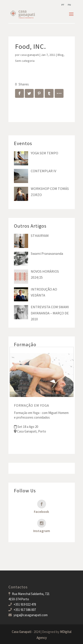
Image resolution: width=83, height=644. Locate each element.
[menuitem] (63, 5)
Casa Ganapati (21, 632)
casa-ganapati (30, 55)
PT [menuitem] (63, 5)
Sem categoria (25, 61)
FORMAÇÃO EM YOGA (32, 405)
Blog (61, 55)
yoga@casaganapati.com (31, 615)
